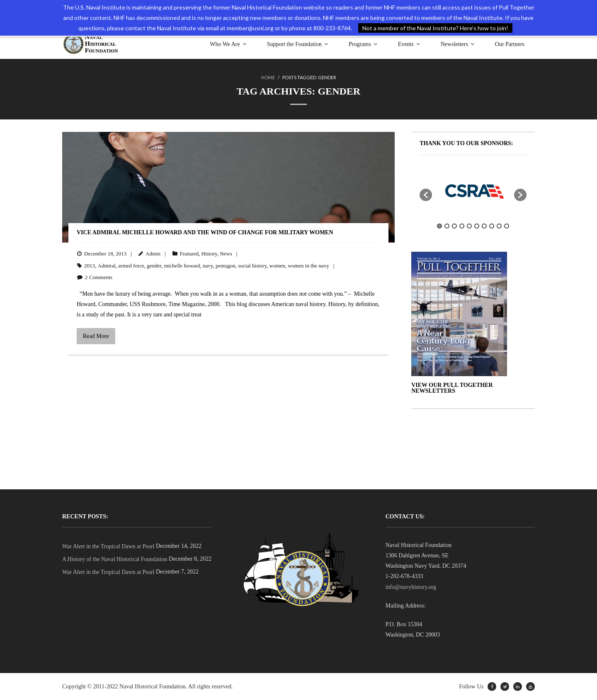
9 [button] (499, 226)
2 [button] (447, 226)
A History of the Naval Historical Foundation (115, 559)
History (209, 254)
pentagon (226, 266)
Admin (153, 254)
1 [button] (439, 226)
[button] (426, 195)
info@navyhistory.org (411, 587)
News (226, 254)
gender (154, 266)
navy (208, 266)
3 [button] (454, 226)
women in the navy (308, 266)
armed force (131, 266)
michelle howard (182, 266)
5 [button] (469, 226)
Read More (96, 336)
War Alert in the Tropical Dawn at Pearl (108, 546)
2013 (90, 266)
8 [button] (492, 226)
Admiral (107, 266)
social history (252, 266)
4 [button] (462, 226)
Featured (189, 254)
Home (268, 77)
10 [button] (507, 226)
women (277, 266)
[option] (473, 191)
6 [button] (477, 226)
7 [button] (484, 226)
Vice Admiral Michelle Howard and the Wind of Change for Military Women (205, 232)
